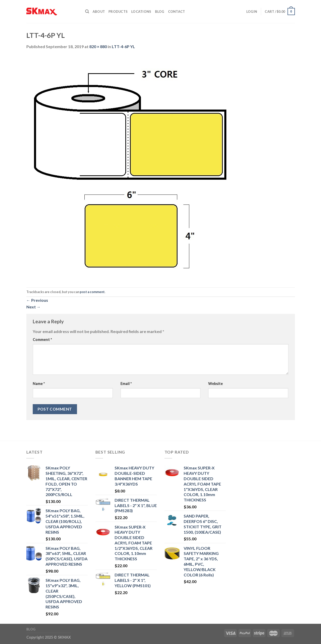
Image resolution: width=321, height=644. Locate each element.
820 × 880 (98, 46)
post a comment (92, 292)
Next (34, 307)
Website (215, 384)
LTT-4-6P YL (123, 46)
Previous (37, 300)
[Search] (87, 12)
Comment (42, 340)
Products (118, 12)
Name (39, 384)
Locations (141, 12)
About (99, 12)
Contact (177, 12)
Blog (160, 12)
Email (126, 384)
